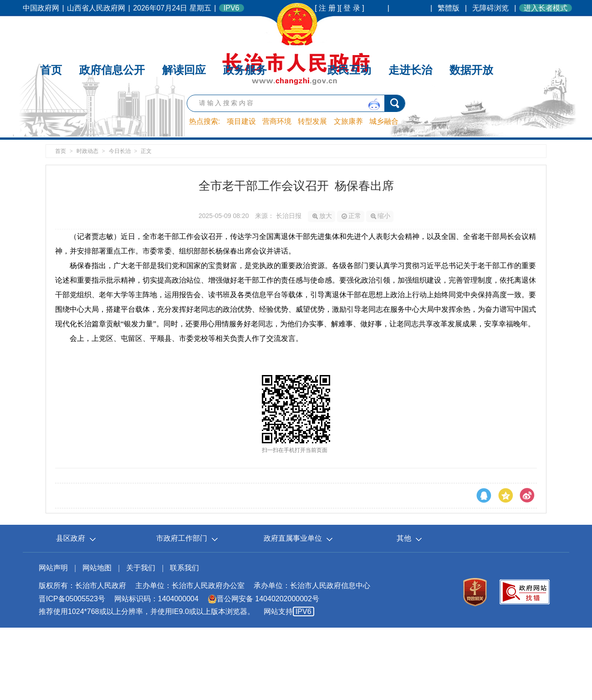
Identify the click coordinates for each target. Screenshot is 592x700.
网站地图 (97, 568)
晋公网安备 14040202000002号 (263, 599)
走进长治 (410, 31)
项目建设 (241, 121)
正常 (351, 216)
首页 (51, 31)
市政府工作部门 (182, 538)
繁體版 (449, 8)
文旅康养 (348, 121)
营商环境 (277, 121)
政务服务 (245, 31)
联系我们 (184, 568)
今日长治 (120, 151)
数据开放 (471, 31)
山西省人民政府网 (96, 8)
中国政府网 (41, 8)
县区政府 (71, 538)
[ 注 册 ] (327, 8)
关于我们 (141, 568)
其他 (404, 538)
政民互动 (349, 31)
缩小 (380, 216)
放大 (322, 216)
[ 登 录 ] (352, 8)
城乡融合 (384, 121)
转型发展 (312, 121)
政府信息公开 (112, 31)
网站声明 (53, 568)
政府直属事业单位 (293, 538)
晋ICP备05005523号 (72, 599)
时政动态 (87, 151)
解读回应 (184, 31)
